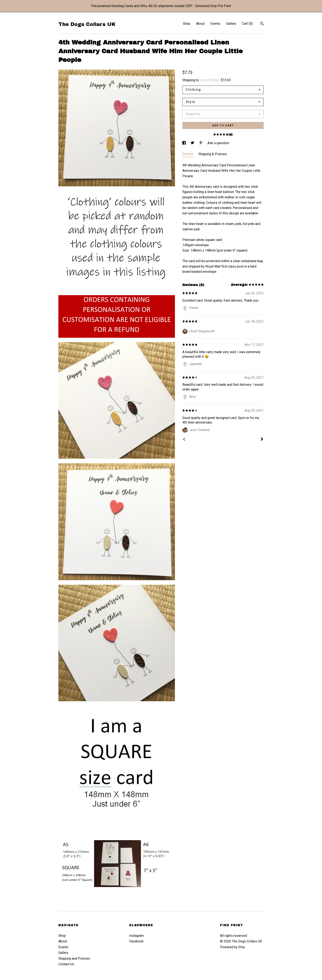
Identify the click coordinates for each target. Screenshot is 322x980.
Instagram (136, 936)
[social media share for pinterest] (201, 143)
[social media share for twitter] (193, 143)
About (200, 24)
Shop (187, 24)
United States (210, 80)
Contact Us (66, 964)
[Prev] (184, 440)
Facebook (136, 941)
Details (188, 154)
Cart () (247, 24)
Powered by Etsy (232, 947)
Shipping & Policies (213, 154)
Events (215, 24)
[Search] (262, 24)
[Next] (262, 440)
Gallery (231, 24)
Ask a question (218, 143)
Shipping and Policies (74, 959)
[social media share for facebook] (184, 143)
